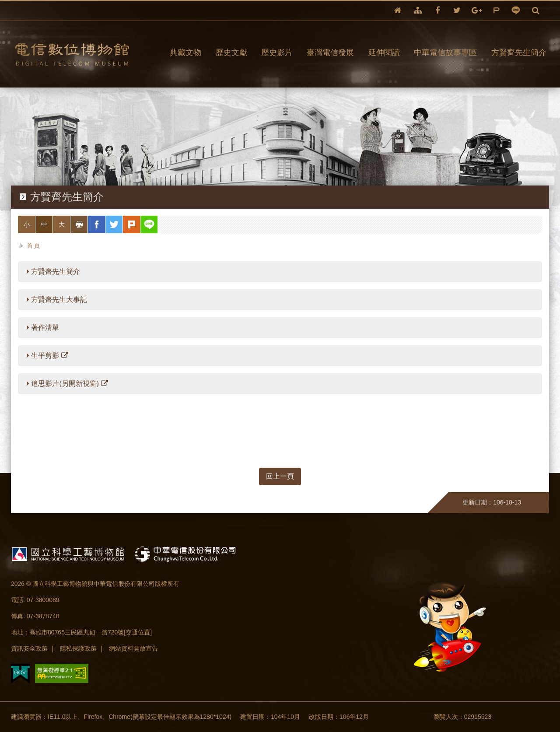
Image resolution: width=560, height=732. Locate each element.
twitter (457, 11)
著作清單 (43, 327)
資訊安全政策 (29, 648)
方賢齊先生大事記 (57, 299)
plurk (496, 11)
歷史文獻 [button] (231, 53)
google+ (477, 11)
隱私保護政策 (78, 648)
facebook (437, 11)
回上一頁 (280, 476)
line (516, 11)
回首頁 (398, 11)
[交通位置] (138, 632)
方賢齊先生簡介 (53, 271)
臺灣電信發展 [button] (330, 53)
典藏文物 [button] (185, 53)
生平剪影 (47, 355)
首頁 (34, 245)
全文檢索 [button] (536, 11)
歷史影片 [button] (277, 53)
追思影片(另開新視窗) (67, 384)
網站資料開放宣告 (133, 648)
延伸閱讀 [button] (384, 53)
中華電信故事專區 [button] (445, 53)
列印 (88, 224)
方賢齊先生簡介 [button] (519, 53)
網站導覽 (418, 11)
